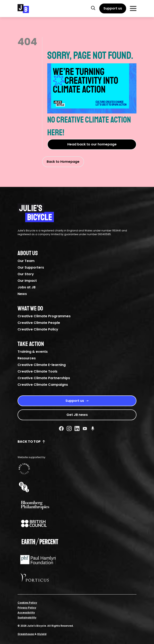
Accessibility (26, 613)
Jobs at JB (27, 287)
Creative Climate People (39, 323)
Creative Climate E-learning (42, 365)
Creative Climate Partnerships (44, 378)
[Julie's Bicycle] (23, 9)
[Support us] (113, 8)
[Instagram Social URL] (69, 428)
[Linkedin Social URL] (77, 428)
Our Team (26, 261)
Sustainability (27, 617)
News (22, 294)
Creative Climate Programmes (44, 316)
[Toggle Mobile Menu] (133, 8)
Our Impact (27, 281)
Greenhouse (26, 634)
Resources (27, 358)
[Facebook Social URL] (61, 428)
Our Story (26, 274)
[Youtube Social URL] (85, 428)
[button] (93, 8)
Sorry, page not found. (92, 81)
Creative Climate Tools (37, 371)
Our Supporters (31, 267)
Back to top (31, 442)
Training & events (33, 352)
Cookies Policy (27, 603)
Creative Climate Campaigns (43, 385)
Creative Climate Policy (38, 329)
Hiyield (42, 634)
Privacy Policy (27, 608)
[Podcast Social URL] (93, 428)
